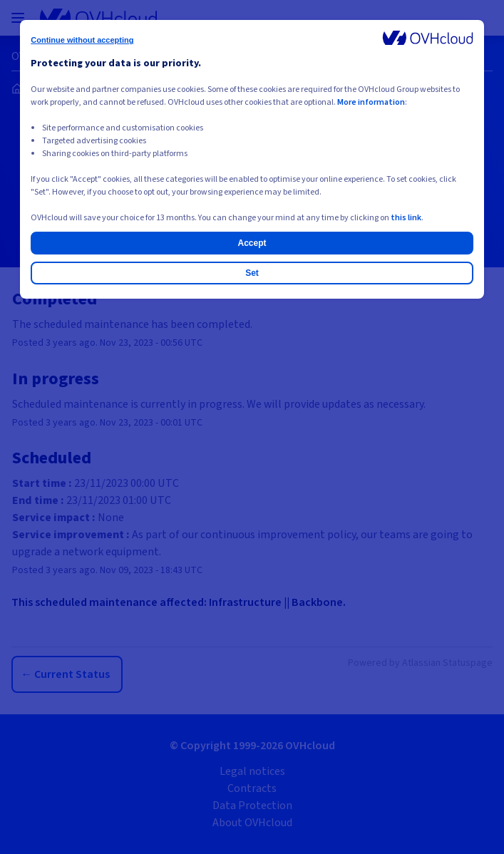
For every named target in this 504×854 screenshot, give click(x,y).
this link (406, 218)
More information (371, 102)
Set (252, 273)
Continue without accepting (82, 40)
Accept (252, 243)
